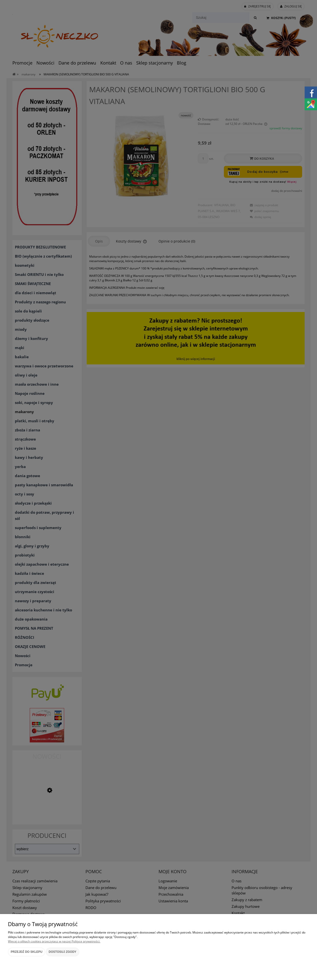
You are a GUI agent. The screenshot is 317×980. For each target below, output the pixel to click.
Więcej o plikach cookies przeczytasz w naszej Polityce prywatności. (54, 941)
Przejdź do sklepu (26, 952)
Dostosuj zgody (63, 952)
